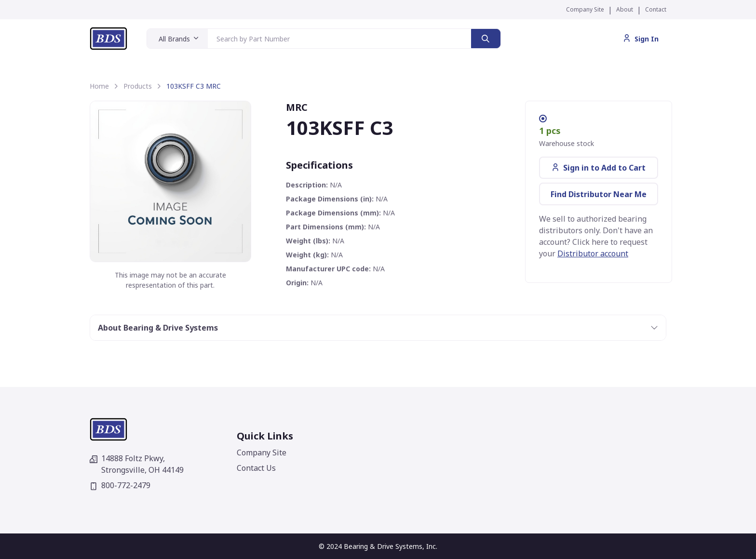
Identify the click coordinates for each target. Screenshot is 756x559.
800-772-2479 (120, 485)
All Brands (174, 39)
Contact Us (256, 468)
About (625, 9)
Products (138, 86)
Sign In (641, 39)
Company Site (585, 9)
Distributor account (593, 253)
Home (99, 86)
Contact (656, 9)
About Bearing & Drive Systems (158, 328)
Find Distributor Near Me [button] (599, 194)
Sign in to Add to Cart (599, 168)
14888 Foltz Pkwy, (137, 464)
